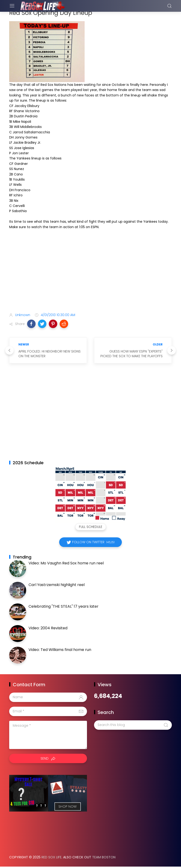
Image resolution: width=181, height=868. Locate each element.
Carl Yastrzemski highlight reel (57, 585)
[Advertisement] (90, 272)
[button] (31, 324)
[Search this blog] (133, 725)
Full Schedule (91, 527)
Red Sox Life (51, 857)
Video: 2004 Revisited (48, 628)
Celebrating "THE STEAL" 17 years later (64, 606)
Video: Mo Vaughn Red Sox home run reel (66, 563)
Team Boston (104, 857)
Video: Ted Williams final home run (60, 650)
